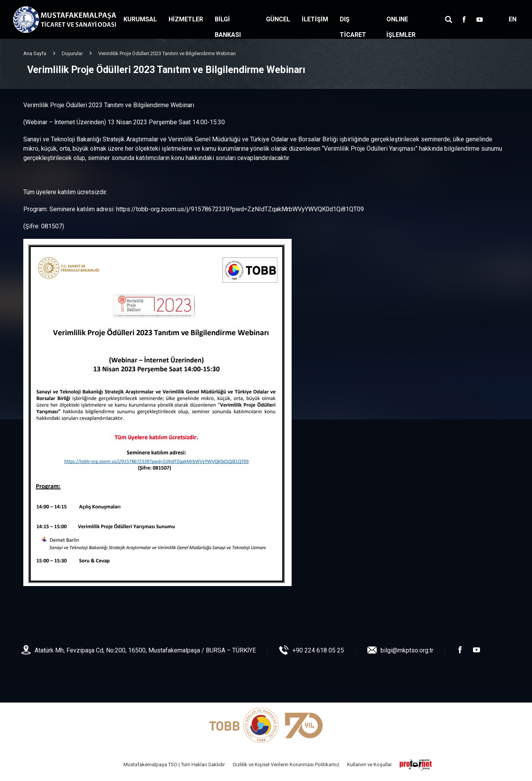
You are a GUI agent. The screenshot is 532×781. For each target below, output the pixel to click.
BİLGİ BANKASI (228, 27)
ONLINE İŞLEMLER (401, 27)
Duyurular (72, 53)
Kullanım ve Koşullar (369, 764)
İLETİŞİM (315, 19)
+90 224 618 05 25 (318, 650)
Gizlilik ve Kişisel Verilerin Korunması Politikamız (286, 764)
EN (513, 19)
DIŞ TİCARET (353, 27)
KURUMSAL (140, 19)
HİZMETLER (186, 19)
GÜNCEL (278, 19)
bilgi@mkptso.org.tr (407, 650)
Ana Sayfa (35, 53)
